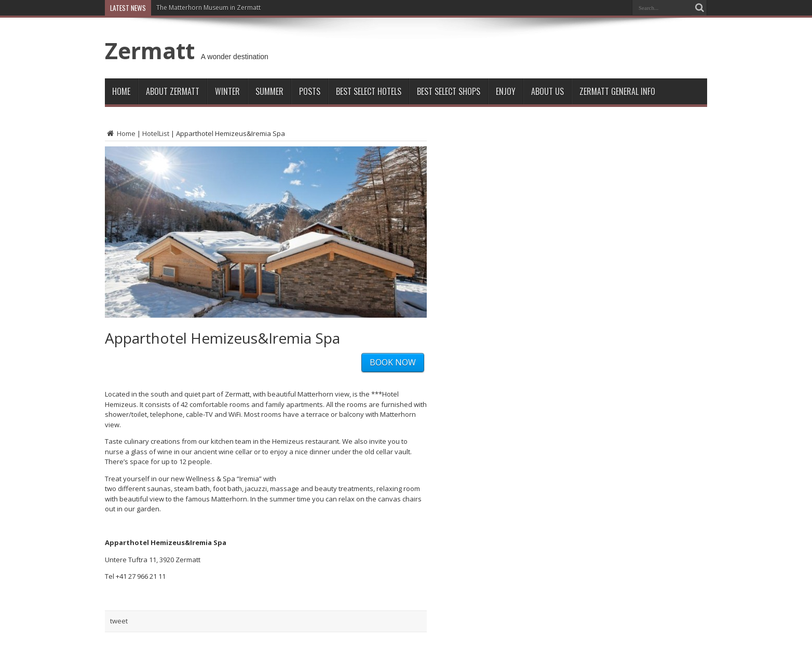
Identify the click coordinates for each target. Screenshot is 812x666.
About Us (547, 91)
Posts (310, 91)
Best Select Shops (449, 91)
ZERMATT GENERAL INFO (617, 91)
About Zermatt (173, 91)
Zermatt (150, 50)
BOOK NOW (393, 362)
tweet (119, 621)
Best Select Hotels (369, 91)
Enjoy (506, 91)
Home (121, 91)
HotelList (156, 133)
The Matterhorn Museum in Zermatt (208, 8)
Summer (269, 91)
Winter (227, 91)
